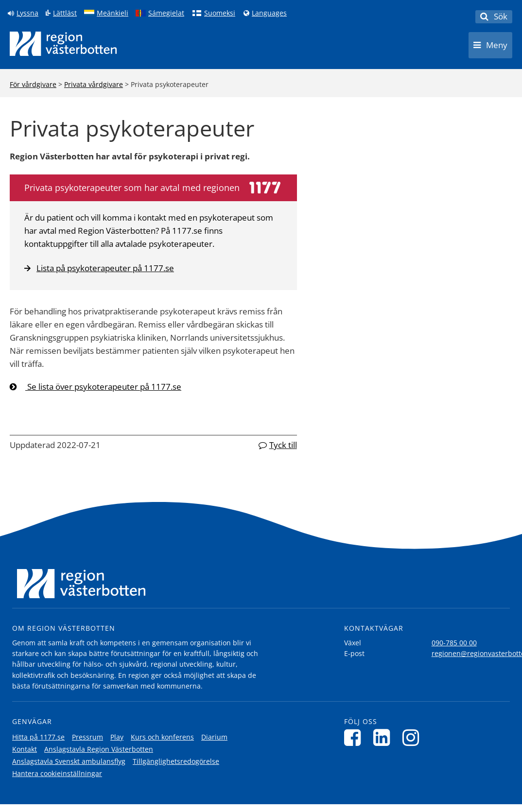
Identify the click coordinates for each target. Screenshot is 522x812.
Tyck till (283, 445)
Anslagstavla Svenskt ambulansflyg (69, 761)
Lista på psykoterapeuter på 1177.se (99, 268)
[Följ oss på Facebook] (355, 737)
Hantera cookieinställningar (57, 773)
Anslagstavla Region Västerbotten (99, 749)
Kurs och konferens (162, 737)
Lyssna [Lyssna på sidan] (27, 13)
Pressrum (87, 737)
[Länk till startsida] (63, 44)
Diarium (214, 737)
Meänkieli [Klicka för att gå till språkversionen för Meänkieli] (113, 13)
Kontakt (25, 749)
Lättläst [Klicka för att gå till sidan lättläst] (65, 13)
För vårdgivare (33, 84)
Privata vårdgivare (94, 84)
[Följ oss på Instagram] (413, 737)
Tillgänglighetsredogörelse (176, 761)
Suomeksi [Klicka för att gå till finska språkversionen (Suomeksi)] (220, 13)
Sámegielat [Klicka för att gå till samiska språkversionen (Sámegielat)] (166, 13)
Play (117, 737)
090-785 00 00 (454, 643)
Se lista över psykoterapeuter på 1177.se (103, 387)
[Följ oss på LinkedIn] (384, 737)
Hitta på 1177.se (38, 737)
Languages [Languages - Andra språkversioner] (269, 13)
